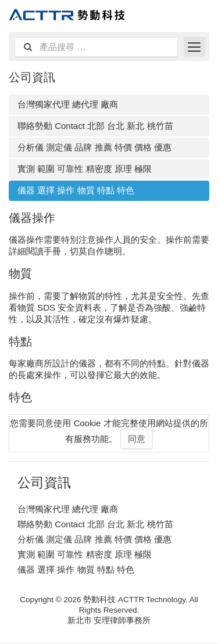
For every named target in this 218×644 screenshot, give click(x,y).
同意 (137, 439)
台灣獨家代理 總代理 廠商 (68, 104)
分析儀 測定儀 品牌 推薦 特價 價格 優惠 (94, 147)
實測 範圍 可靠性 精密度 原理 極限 (85, 169)
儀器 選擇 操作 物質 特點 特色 (76, 190)
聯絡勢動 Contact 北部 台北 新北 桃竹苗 (95, 126)
